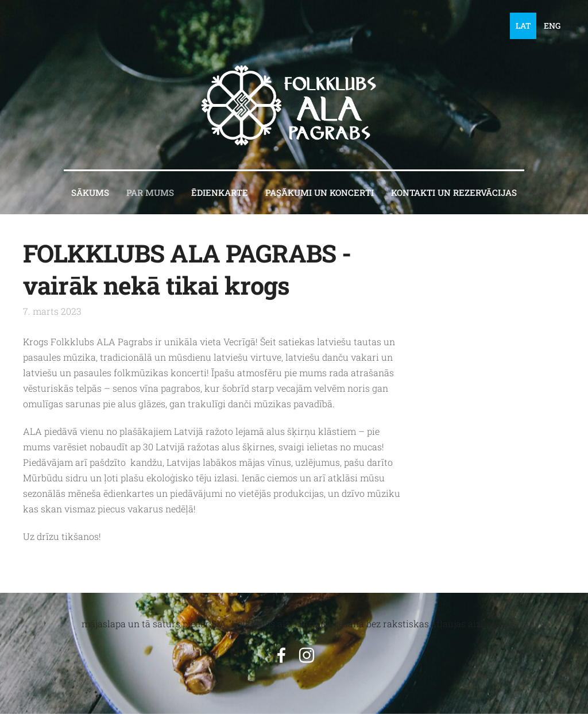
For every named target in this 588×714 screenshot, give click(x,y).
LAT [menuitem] (523, 26)
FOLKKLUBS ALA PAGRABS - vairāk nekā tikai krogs (187, 269)
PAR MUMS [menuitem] (150, 192)
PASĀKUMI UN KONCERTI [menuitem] (320, 192)
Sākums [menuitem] (90, 192)
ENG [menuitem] (552, 26)
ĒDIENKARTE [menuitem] (220, 192)
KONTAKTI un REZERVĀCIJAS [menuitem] (454, 192)
